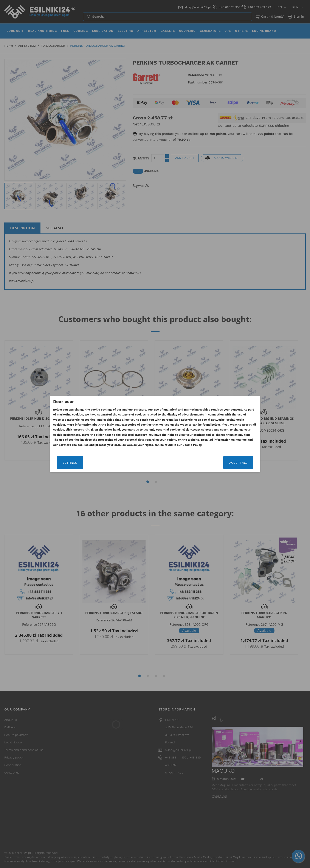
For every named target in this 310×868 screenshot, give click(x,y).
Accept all (238, 463)
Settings (70, 463)
